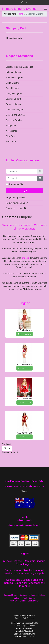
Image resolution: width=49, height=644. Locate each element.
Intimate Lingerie (14, 72)
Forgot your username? (17, 203)
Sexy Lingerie (12, 88)
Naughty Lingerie (14, 94)
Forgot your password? (17, 198)
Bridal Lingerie (13, 83)
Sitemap (24, 491)
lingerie (25, 258)
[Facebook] (22, 2)
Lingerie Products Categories (19, 67)
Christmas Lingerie (15, 110)
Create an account (16, 208)
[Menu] (45, 9)
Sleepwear (11, 126)
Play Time (11, 136)
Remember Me (16, 184)
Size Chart (11, 142)
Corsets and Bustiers (16, 115)
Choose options (24, 334)
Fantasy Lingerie (14, 104)
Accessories (12, 131)
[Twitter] (27, 2)
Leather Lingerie (14, 99)
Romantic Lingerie (14, 78)
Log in (25, 190)
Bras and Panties (14, 120)
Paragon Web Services (24, 618)
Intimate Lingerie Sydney (19, 9)
